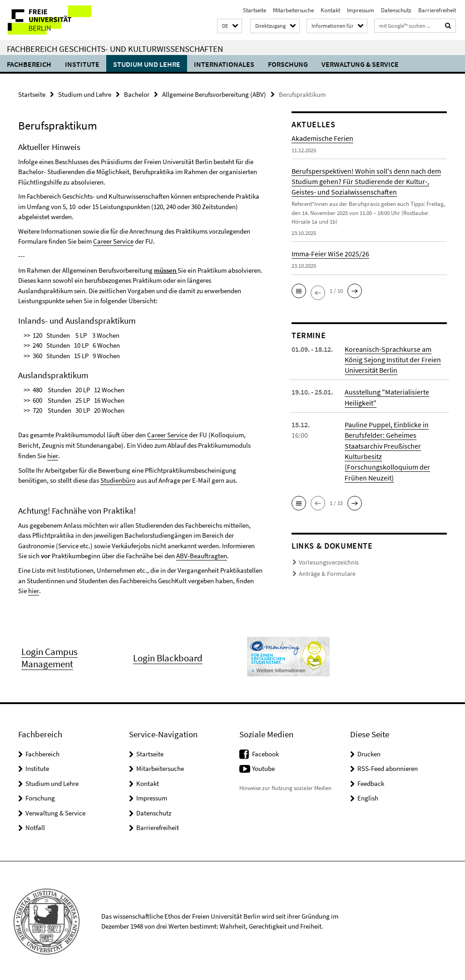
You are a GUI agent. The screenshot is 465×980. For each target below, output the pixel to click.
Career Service (113, 241)
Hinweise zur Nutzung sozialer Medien (285, 787)
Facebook (265, 752)
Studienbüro (118, 480)
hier (52, 455)
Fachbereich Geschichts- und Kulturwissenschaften (115, 49)
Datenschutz (396, 10)
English (368, 797)
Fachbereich (29, 64)
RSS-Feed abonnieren (388, 767)
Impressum (361, 10)
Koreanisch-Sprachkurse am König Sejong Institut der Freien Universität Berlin (393, 359)
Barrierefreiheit (437, 10)
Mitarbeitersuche (293, 10)
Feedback (371, 782)
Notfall (35, 826)
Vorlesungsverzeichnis (326, 561)
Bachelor (137, 94)
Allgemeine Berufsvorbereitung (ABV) (214, 94)
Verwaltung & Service (360, 64)
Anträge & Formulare (325, 572)
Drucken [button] (369, 752)
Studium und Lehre (147, 64)
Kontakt (330, 10)
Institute (82, 64)
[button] (230, 26)
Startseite (255, 10)
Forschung (288, 64)
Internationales (224, 64)
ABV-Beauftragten (202, 555)
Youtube (263, 767)
